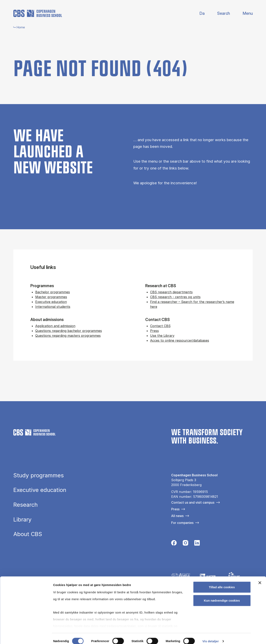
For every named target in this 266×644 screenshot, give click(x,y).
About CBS (28, 534)
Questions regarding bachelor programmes (69, 331)
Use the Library (162, 336)
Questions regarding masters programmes (68, 336)
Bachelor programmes (53, 292)
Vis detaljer (211, 636)
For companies (182, 523)
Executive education (51, 302)
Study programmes (39, 476)
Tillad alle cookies (222, 582)
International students (53, 307)
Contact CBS (160, 326)
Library (22, 520)
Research (26, 505)
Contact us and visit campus (193, 502)
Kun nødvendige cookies (222, 595)
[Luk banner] (260, 578)
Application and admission (55, 326)
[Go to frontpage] (38, 13)
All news (177, 516)
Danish (199, 13)
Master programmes (51, 297)
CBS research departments (171, 292)
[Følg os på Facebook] (174, 544)
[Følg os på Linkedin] (197, 544)
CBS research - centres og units (175, 297)
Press (154, 331)
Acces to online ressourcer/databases (180, 340)
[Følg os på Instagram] (185, 544)
